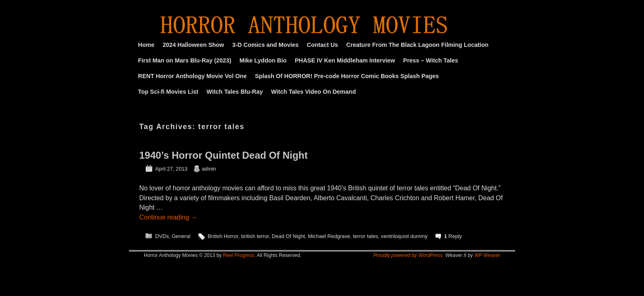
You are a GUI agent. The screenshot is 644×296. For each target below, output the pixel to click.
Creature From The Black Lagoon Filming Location (417, 45)
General (181, 236)
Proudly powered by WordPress (408, 255)
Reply (453, 236)
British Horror (223, 236)
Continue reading (168, 217)
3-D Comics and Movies (266, 45)
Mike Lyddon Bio (263, 60)
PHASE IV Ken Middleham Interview (345, 60)
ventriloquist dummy (404, 236)
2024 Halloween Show (193, 45)
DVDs (162, 236)
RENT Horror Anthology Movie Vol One (192, 76)
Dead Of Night (289, 236)
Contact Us (322, 45)
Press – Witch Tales (431, 60)
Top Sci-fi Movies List (168, 92)
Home (146, 45)
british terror (255, 236)
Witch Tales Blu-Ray (235, 92)
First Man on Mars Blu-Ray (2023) (185, 60)
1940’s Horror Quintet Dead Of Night (223, 155)
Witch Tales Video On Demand (313, 92)
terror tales (365, 236)
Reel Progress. (239, 255)
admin (209, 169)
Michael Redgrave (329, 236)
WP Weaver (487, 255)
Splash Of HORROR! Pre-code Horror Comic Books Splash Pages (347, 76)
